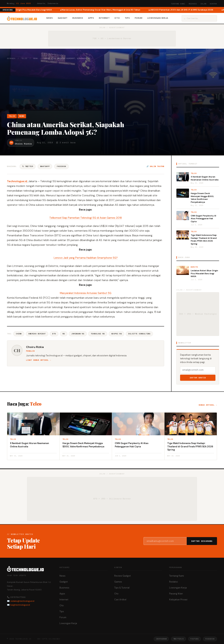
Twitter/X (178, 639)
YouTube (195, 639)
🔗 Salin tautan (155, 166)
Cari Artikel (120, 600)
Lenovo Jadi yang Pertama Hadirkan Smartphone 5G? (86, 258)
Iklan (203, 4)
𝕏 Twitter (28, 166)
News (50, 18)
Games (118, 582)
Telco (24, 58)
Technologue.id (17, 181)
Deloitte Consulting (139, 334)
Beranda (11, 58)
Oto (117, 18)
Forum (139, 18)
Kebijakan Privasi (178, 600)
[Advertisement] (112, 87)
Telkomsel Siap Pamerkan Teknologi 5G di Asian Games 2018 (86, 218)
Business (78, 18)
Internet (104, 18)
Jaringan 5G (78, 334)
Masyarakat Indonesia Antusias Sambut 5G (86, 293)
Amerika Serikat (37, 334)
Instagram (161, 639)
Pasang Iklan (176, 594)
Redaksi (193, 4)
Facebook (62, 166)
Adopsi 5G (116, 334)
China (19, 334)
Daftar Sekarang (202, 541)
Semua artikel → (208, 405)
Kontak (213, 4)
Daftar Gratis (198, 378)
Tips (127, 18)
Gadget (63, 18)
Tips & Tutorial (122, 588)
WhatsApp (45, 166)
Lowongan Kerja (158, 18)
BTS (54, 334)
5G (64, 334)
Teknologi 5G (98, 334)
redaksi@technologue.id (22, 601)
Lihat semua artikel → (39, 360)
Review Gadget (122, 576)
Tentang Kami (178, 4)
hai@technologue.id (20, 605)
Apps (91, 18)
